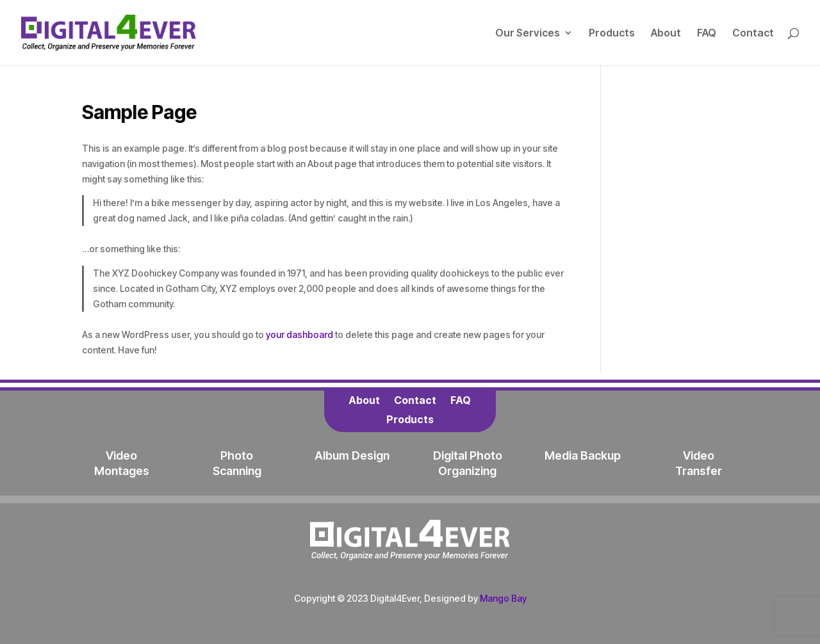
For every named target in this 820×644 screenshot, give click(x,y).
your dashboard (299, 334)
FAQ (707, 34)
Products (612, 34)
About (666, 34)
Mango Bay (503, 598)
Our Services (528, 34)
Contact (753, 34)
